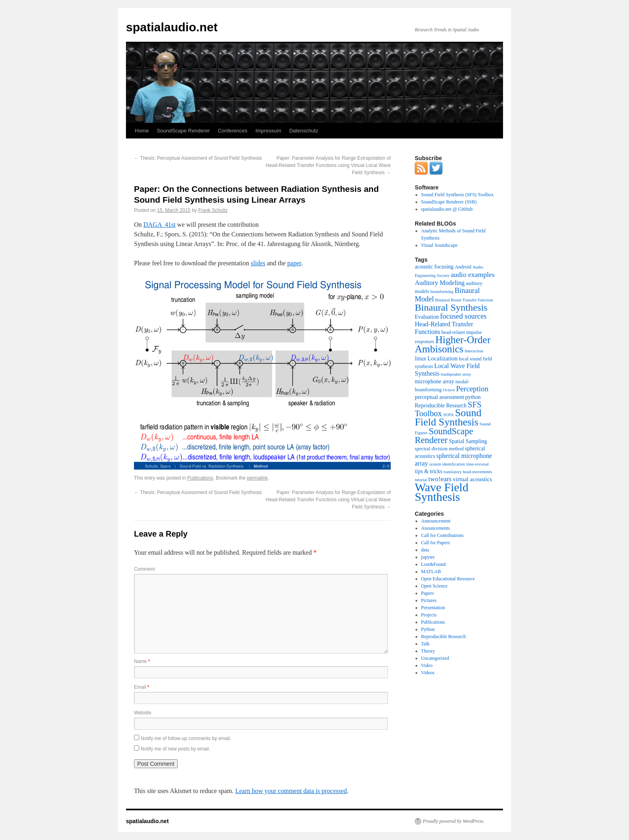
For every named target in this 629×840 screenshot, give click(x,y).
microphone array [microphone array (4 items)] (434, 381)
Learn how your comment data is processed (291, 791)
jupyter (428, 557)
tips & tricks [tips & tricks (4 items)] (429, 471)
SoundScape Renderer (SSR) (449, 202)
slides (258, 263)
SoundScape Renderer (183, 131)
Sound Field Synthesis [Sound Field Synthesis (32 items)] (448, 417)
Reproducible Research (444, 637)
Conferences (233, 131)
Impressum (268, 131)
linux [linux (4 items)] (421, 359)
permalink (258, 478)
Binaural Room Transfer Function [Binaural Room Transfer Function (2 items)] (464, 300)
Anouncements (436, 528)
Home (142, 131)
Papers (428, 593)
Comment (144, 569)
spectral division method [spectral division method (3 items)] (439, 449)
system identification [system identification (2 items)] (447, 464)
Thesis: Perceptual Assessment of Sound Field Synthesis (198, 158)
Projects (429, 615)
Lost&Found (433, 564)
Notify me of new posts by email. (176, 749)
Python (428, 629)
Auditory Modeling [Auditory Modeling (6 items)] (440, 283)
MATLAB (431, 572)
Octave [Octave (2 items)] (449, 390)
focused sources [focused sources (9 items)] (463, 316)
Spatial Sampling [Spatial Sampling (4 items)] (468, 441)
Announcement (436, 521)
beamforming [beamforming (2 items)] (442, 292)
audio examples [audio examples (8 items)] (473, 275)
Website (143, 713)
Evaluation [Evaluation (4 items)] (427, 317)
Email (142, 687)
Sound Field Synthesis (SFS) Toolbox (458, 195)
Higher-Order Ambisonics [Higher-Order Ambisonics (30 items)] (453, 344)
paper (294, 263)
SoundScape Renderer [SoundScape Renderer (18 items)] (444, 436)
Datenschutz (304, 131)
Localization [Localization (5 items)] (443, 358)
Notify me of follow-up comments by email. (186, 738)
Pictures (429, 600)
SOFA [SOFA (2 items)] (448, 415)
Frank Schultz (213, 210)
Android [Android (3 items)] (463, 267)
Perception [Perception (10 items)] (472, 389)
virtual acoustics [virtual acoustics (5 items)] (473, 479)
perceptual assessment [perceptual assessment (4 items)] (439, 397)
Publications (200, 478)
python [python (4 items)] (473, 397)
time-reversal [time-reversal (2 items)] (477, 464)
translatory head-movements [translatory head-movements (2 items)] (468, 472)
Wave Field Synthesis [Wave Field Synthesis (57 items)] (442, 492)
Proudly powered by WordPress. (454, 821)
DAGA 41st (160, 225)
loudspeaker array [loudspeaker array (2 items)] (456, 374)
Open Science (434, 586)
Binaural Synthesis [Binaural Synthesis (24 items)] (451, 307)
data (425, 550)
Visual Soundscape (439, 245)
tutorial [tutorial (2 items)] (421, 480)
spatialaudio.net (172, 27)
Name (142, 661)
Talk (425, 644)
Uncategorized (435, 658)
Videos (428, 673)
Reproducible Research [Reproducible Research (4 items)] (441, 406)
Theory (428, 651)
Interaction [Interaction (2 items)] (474, 351)
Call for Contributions (442, 535)
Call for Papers (436, 543)
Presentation (433, 608)
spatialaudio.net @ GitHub (447, 209)
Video (427, 665)
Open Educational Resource (448, 579)
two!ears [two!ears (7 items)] (440, 479)
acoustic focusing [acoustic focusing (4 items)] (434, 267)
